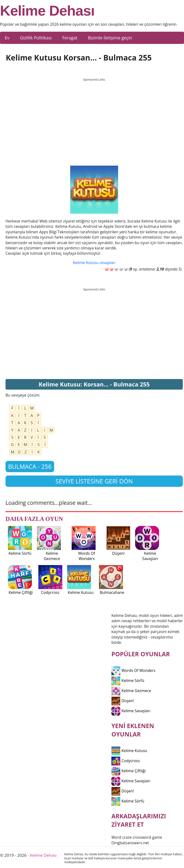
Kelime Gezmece (131, 691)
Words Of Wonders (133, 670)
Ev (7, 38)
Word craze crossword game (137, 837)
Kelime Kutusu (129, 751)
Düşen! (123, 701)
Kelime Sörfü (128, 681)
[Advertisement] (94, 117)
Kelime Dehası (47, 11)
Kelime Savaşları (131, 711)
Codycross (126, 761)
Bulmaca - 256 (30, 466)
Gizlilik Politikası (36, 38)
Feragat (70, 38)
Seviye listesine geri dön (94, 481)
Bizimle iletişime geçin (110, 38)
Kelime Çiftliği (129, 771)
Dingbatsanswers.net (130, 843)
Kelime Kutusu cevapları (94, 263)
